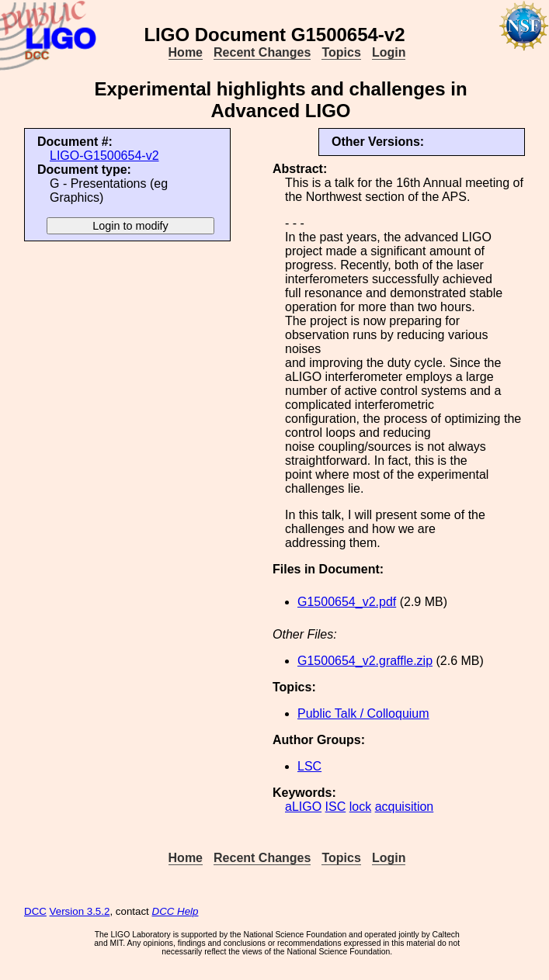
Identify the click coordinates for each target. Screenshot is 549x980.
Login (389, 52)
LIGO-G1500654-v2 (104, 156)
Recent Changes (262, 52)
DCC (35, 911)
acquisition (405, 807)
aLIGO (303, 807)
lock (360, 807)
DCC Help (175, 911)
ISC (336, 807)
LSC (309, 766)
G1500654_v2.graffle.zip (365, 661)
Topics (341, 52)
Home (186, 52)
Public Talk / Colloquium (363, 713)
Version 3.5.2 (80, 911)
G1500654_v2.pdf (347, 602)
